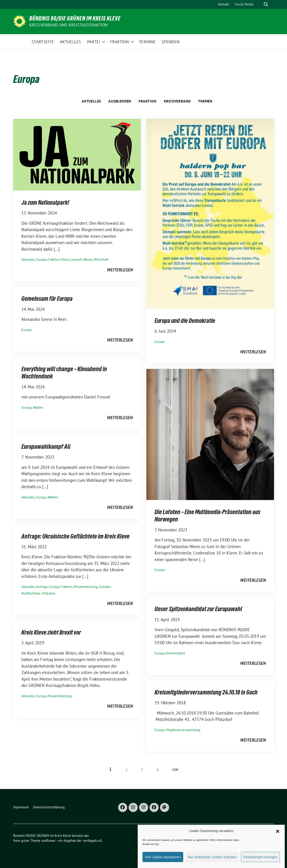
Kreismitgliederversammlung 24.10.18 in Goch (206, 692)
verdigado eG (92, 841)
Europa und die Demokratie (185, 321)
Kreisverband (177, 101)
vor (175, 770)
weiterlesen (120, 270)
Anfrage (42, 587)
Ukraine (50, 593)
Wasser (88, 259)
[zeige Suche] (266, 4)
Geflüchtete (32, 593)
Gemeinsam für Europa (47, 299)
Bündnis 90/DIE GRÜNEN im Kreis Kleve (75, 18)
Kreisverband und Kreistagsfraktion (69, 25)
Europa (41, 259)
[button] (278, 838)
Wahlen (38, 407)
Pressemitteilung (86, 587)
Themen (205, 101)
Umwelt (76, 259)
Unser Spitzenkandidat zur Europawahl (198, 609)
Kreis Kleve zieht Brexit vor (51, 632)
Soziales (105, 587)
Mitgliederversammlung (183, 730)
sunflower (48, 841)
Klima (65, 259)
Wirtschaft (101, 259)
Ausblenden (120, 101)
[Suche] (259, 4)
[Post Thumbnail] (77, 154)
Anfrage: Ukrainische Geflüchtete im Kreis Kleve (75, 536)
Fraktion (147, 101)
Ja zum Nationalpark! (45, 202)
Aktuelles (91, 101)
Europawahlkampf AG (46, 447)
